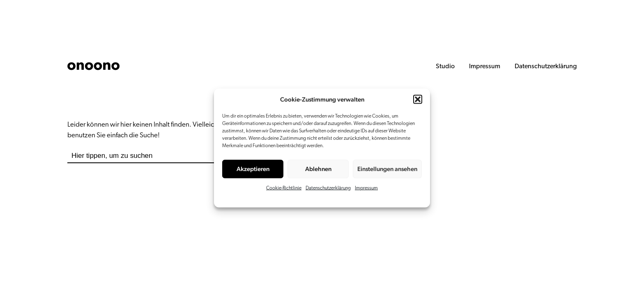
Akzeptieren (253, 169)
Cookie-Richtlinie (284, 188)
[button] (418, 99)
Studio (445, 67)
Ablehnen (318, 169)
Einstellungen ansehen (387, 169)
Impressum (366, 188)
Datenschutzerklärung (328, 188)
